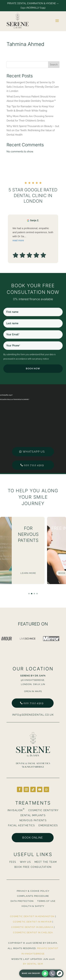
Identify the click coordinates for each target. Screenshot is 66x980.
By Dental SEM (33, 964)
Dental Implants (33, 815)
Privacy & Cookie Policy (33, 891)
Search (54, 65)
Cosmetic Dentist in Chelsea (33, 932)
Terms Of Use (46, 901)
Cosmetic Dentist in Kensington (32, 916)
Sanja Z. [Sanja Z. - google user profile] (35, 244)
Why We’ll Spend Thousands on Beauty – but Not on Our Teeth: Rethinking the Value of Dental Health (33, 130)
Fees (13, 862)
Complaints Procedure (33, 896)
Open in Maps (33, 691)
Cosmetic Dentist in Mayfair (32, 922)
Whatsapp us (34, 427)
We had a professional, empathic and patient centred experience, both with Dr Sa (33, 258)
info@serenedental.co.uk (33, 715)
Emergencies (48, 826)
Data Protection (22, 901)
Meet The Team (46, 862)
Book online (33, 838)
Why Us (25, 862)
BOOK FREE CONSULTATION (33, 867)
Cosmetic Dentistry (43, 810)
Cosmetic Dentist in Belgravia (32, 927)
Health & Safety (33, 906)
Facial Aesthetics (21, 826)
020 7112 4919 (34, 441)
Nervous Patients (33, 820)
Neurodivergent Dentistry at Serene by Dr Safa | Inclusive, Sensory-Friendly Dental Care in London (33, 87)
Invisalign (16, 810)
